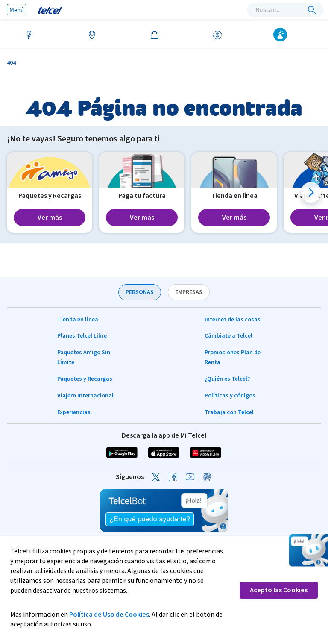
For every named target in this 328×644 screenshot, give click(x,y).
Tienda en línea (78, 320)
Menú (17, 10)
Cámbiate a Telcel (228, 336)
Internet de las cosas (233, 320)
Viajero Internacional (85, 396)
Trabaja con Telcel (229, 412)
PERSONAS (140, 292)
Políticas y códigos (230, 396)
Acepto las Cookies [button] (279, 590)
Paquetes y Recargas (85, 379)
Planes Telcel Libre (82, 336)
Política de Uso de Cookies (109, 615)
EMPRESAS (189, 292)
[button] (311, 192)
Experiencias (74, 412)
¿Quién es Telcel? (227, 379)
